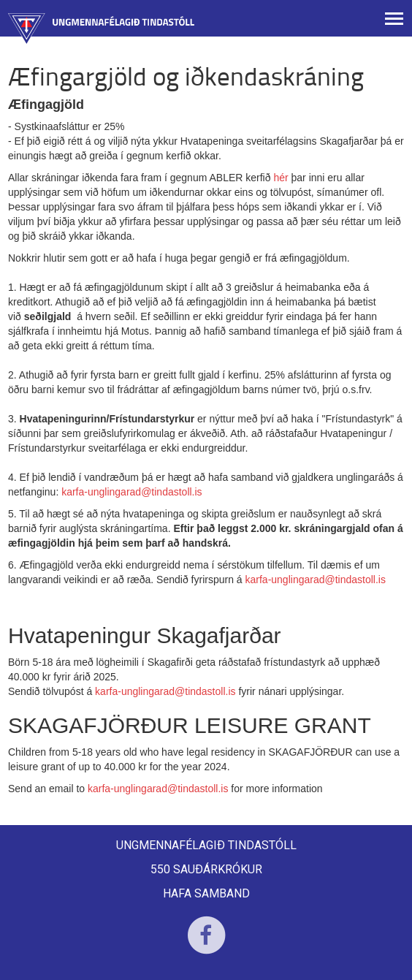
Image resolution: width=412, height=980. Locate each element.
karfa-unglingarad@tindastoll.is (131, 492)
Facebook (206, 945)
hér (281, 178)
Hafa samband (206, 893)
